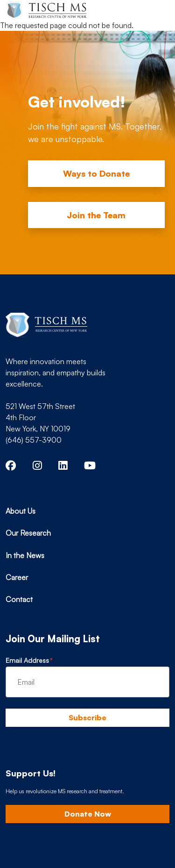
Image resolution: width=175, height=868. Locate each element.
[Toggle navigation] (154, 10)
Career (17, 577)
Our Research (28, 533)
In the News (25, 555)
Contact (19, 599)
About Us (21, 511)
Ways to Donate (96, 173)
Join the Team (96, 215)
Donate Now (88, 814)
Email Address (27, 660)
